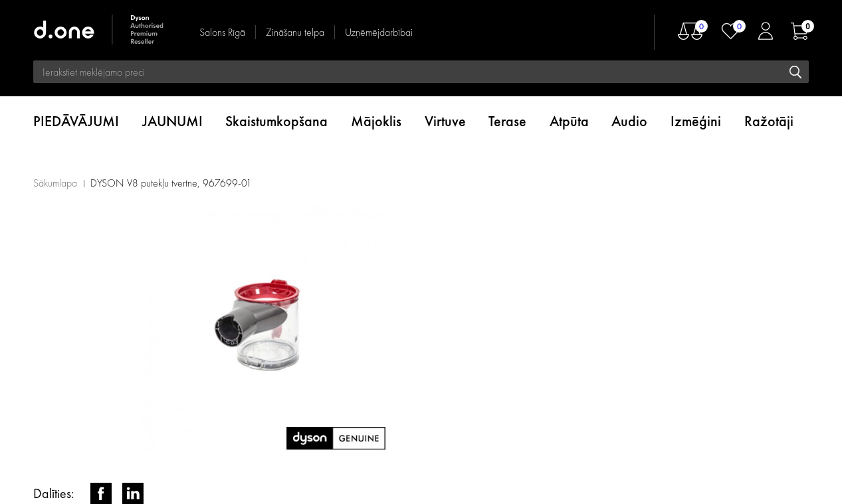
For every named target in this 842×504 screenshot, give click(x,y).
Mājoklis (376, 121)
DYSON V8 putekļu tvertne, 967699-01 (171, 183)
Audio (629, 121)
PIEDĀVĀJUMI (76, 121)
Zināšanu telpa (295, 32)
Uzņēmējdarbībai (379, 32)
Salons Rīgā (222, 32)
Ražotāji (769, 121)
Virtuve (445, 121)
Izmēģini (696, 121)
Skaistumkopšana (276, 121)
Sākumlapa (55, 183)
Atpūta (569, 121)
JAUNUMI (172, 121)
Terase (507, 121)
